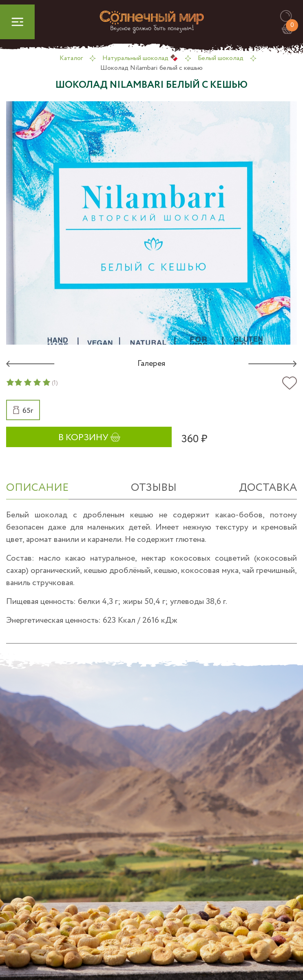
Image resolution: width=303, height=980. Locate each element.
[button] (290, 17)
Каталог (71, 58)
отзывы (154, 488)
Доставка (268, 488)
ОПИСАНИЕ (37, 488)
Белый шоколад (221, 58)
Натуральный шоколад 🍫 (140, 58)
